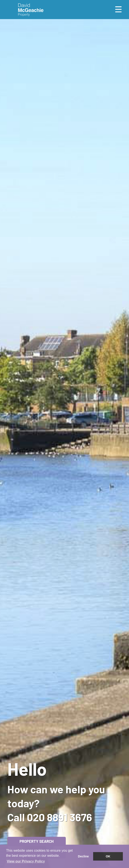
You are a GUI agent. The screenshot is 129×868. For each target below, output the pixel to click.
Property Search (37, 841)
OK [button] (108, 856)
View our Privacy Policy (26, 861)
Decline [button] (83, 856)
